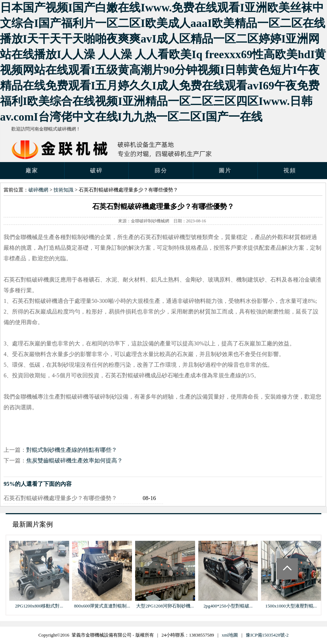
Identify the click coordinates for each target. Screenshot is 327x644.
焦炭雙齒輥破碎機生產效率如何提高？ (74, 460)
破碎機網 (38, 190)
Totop (287, 569)
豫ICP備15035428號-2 (267, 635)
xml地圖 (230, 635)
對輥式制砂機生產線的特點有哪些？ (72, 450)
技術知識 (63, 190)
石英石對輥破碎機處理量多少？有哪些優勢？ (60, 498)
